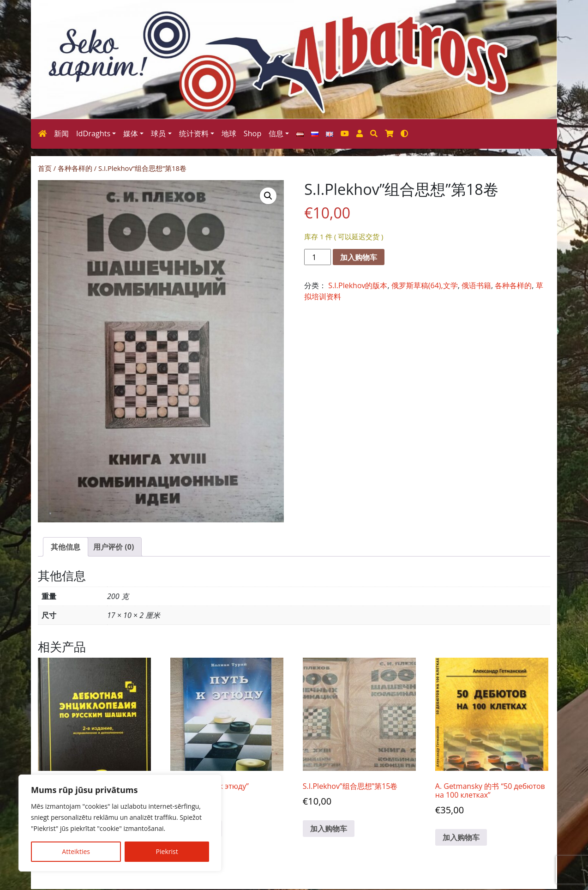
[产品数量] (318, 257)
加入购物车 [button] (329, 829)
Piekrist (167, 851)
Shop (253, 133)
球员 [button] (158, 133)
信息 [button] (276, 133)
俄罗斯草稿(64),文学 (425, 285)
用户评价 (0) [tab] (114, 547)
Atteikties (76, 851)
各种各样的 (75, 168)
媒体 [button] (131, 133)
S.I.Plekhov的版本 (358, 285)
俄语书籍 (476, 285)
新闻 (61, 133)
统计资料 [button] (194, 133)
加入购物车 (359, 257)
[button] (268, 196)
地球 (229, 133)
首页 (45, 168)
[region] (120, 823)
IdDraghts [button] (93, 133)
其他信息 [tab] (66, 547)
